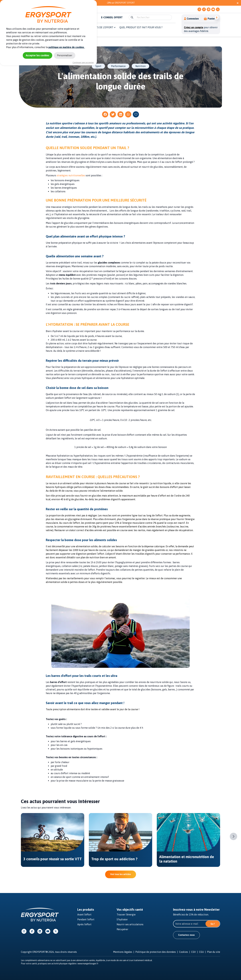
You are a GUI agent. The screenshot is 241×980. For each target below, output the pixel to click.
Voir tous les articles (121, 874)
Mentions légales (123, 952)
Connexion (191, 19)
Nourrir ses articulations (130, 924)
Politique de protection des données (156, 952)
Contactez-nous (186, 935)
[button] (210, 19)
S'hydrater (122, 919)
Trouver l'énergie (126, 915)
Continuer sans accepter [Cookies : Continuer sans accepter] (83, 62)
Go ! (213, 924)
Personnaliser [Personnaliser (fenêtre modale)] (65, 55)
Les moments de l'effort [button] (99, 27)
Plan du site (214, 952)
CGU (201, 952)
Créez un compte (194, 27)
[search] (153, 17)
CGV (194, 952)
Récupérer (122, 929)
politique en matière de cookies (67, 47)
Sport (98, 66)
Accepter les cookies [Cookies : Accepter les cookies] (38, 55)
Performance (118, 66)
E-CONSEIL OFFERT (112, 17)
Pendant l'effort (86, 919)
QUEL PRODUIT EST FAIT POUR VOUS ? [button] (141, 27)
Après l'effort (84, 924)
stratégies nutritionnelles (71, 175)
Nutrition (140, 66)
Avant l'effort (84, 915)
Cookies (184, 952)
